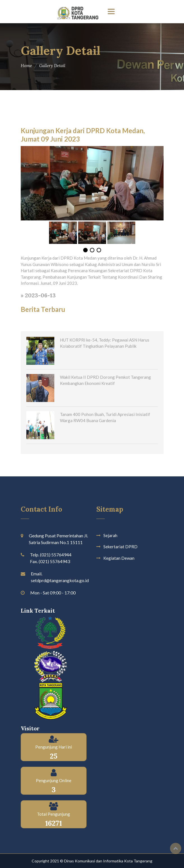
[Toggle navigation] (111, 11)
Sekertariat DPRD (120, 547)
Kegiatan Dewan (119, 558)
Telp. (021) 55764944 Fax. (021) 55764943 (51, 558)
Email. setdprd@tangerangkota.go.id (60, 577)
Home (26, 66)
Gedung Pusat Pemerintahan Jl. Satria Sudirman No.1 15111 (58, 539)
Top (176, 848)
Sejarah (110, 535)
